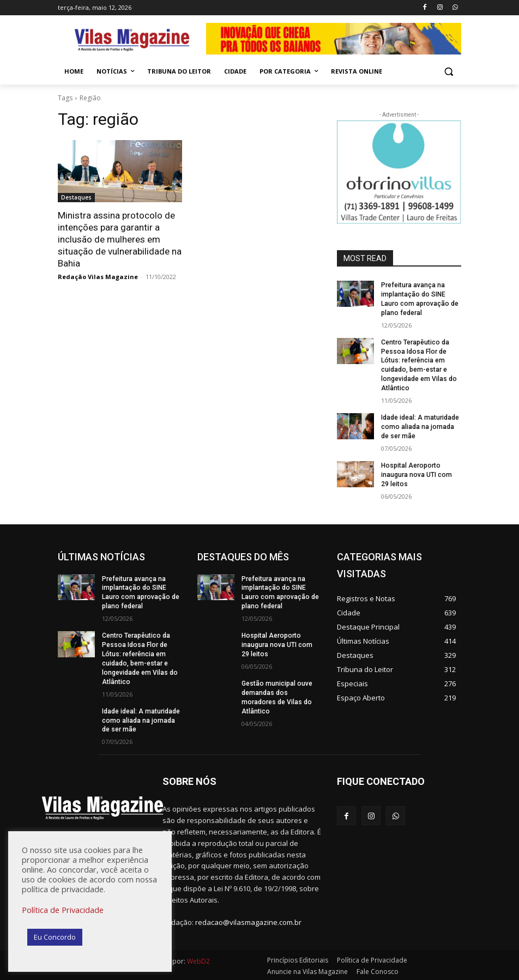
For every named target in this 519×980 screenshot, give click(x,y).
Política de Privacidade (63, 910)
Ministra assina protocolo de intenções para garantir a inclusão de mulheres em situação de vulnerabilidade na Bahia (120, 239)
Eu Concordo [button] (55, 937)
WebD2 (198, 960)
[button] (448, 72)
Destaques (76, 197)
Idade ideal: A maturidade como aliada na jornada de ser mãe (420, 426)
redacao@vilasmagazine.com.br (248, 921)
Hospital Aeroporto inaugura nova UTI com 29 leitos (421, 474)
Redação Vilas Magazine (98, 277)
